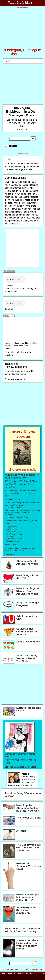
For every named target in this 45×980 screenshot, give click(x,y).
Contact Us (11, 974)
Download (9, 285)
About (3, 974)
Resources (29, 974)
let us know (15, 343)
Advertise (20, 974)
